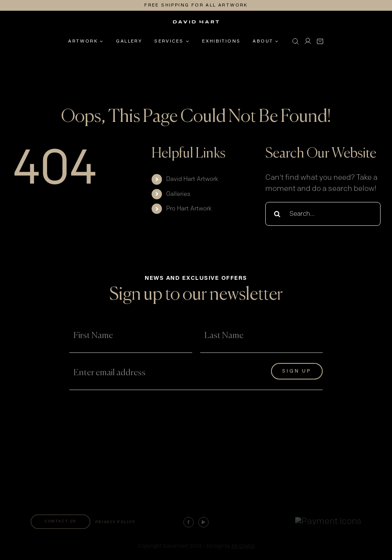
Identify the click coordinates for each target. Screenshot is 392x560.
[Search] (277, 214)
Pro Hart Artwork (189, 209)
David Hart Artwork (192, 179)
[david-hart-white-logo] (196, 25)
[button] (296, 41)
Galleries (178, 194)
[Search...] (323, 214)
